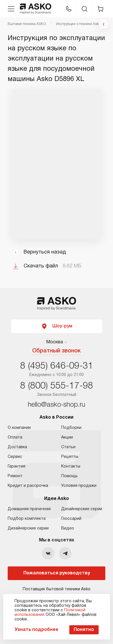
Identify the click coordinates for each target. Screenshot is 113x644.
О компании (19, 428)
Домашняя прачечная (29, 509)
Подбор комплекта (27, 519)
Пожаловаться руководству (57, 573)
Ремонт (15, 476)
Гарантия (17, 467)
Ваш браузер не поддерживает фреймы (56, 164)
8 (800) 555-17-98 (57, 386)
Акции (67, 438)
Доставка (17, 447)
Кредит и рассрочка (28, 486)
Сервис (15, 457)
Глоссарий (71, 519)
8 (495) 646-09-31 (57, 366)
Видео (68, 528)
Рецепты (70, 457)
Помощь (69, 476)
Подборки (71, 428)
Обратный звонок (56, 351)
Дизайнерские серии (28, 528)
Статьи (68, 447)
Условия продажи (79, 486)
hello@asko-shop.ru (56, 405)
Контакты (71, 467)
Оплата (15, 438)
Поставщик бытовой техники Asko (57, 589)
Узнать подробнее (36, 630)
